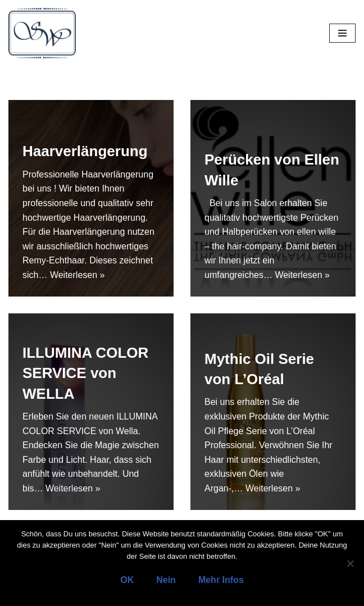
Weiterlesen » (78, 275)
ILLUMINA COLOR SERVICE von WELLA (85, 373)
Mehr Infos (221, 580)
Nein (166, 580)
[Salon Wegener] (42, 33)
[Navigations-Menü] (342, 33)
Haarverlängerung (85, 151)
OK (127, 580)
